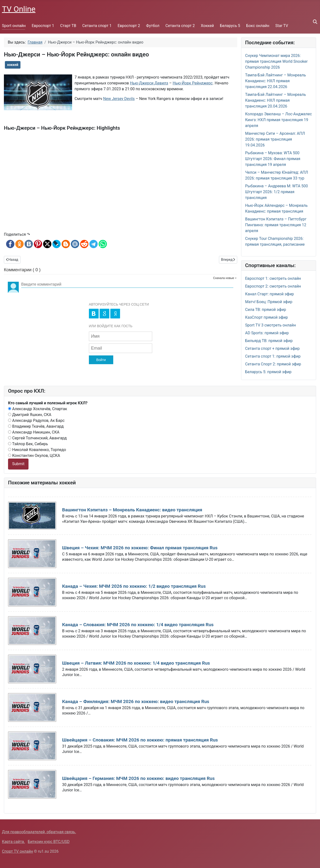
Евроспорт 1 (43, 26)
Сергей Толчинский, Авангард (37, 438)
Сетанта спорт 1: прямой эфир (273, 356)
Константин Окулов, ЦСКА (34, 456)
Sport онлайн (14, 26)
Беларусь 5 (230, 26)
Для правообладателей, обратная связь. (39, 832)
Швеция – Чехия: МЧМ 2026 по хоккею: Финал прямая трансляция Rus (140, 548)
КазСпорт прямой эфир (267, 317)
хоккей (13, 65)
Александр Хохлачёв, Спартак (38, 409)
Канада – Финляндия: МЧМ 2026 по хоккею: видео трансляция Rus (136, 701)
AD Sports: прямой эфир (267, 333)
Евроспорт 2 (129, 26)
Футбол (153, 26)
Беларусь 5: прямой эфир (268, 372)
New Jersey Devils (119, 99)
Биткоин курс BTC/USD (49, 842)
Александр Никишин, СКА (34, 432)
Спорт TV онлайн (17, 851)
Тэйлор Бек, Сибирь (28, 444)
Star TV (282, 26)
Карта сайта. (13, 842)
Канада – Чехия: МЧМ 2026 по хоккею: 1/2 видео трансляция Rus (134, 586)
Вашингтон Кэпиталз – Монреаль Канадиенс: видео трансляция (132, 510)
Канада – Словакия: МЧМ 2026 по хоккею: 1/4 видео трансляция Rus (138, 625)
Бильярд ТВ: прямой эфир (269, 341)
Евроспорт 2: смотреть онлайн (273, 286)
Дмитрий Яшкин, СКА (30, 415)
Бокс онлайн (258, 26)
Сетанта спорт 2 (180, 26)
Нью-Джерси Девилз (149, 83)
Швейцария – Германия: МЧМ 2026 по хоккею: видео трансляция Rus (138, 778)
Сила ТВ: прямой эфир (266, 310)
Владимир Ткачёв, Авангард (36, 426)
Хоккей (207, 26)
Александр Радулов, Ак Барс (36, 420)
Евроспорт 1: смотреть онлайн (273, 278)
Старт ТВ (68, 26)
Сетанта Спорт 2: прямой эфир (273, 364)
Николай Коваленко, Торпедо (37, 450)
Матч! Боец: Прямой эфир (269, 302)
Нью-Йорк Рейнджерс (193, 83)
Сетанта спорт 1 (97, 26)
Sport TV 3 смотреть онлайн (271, 325)
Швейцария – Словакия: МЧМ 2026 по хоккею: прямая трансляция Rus (140, 740)
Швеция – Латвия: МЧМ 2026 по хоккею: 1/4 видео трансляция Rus (136, 663)
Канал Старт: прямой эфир (270, 294)
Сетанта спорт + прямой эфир (273, 348)
